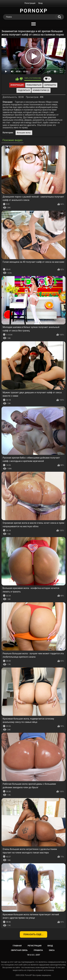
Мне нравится (17, 79)
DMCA (52, 950)
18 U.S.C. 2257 (33, 955)
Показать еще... (34, 934)
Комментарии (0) (41, 90)
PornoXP (28, 975)
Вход (40, 3)
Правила (38, 950)
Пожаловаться (34, 85)
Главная (17, 946)
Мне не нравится (21, 79)
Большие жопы (24, 133)
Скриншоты (50, 85)
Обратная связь (19, 950)
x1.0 (49, 72)
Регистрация (30, 3)
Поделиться (24, 90)
